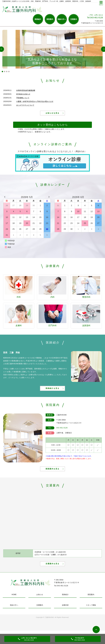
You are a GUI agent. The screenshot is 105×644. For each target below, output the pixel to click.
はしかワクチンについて (25, 105)
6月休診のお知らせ (23, 94)
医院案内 (50, 19)
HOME (14, 608)
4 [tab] (9, 72)
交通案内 (74, 19)
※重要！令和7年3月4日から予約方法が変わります (35, 101)
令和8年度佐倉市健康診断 (26, 90)
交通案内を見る (52, 576)
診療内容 (65, 619)
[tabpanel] (52, 49)
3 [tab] (7, 72)
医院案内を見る (52, 478)
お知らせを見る (52, 116)
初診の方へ (62, 19)
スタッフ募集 (91, 619)
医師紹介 (38, 19)
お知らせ (40, 608)
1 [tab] (2, 72)
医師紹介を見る (52, 394)
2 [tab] (5, 72)
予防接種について (23, 98)
